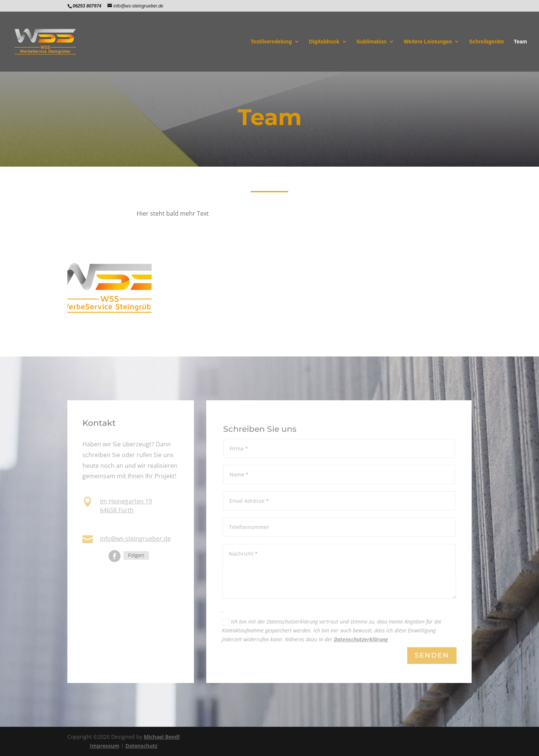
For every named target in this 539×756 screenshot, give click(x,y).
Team (520, 42)
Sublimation (371, 42)
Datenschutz (141, 746)
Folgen (136, 555)
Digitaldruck (324, 42)
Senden (432, 656)
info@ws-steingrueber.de (135, 539)
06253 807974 (119, 524)
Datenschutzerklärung (360, 640)
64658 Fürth (117, 510)
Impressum (105, 746)
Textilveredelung (271, 42)
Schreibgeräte (486, 42)
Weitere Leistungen (428, 42)
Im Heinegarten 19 (126, 502)
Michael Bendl (162, 737)
